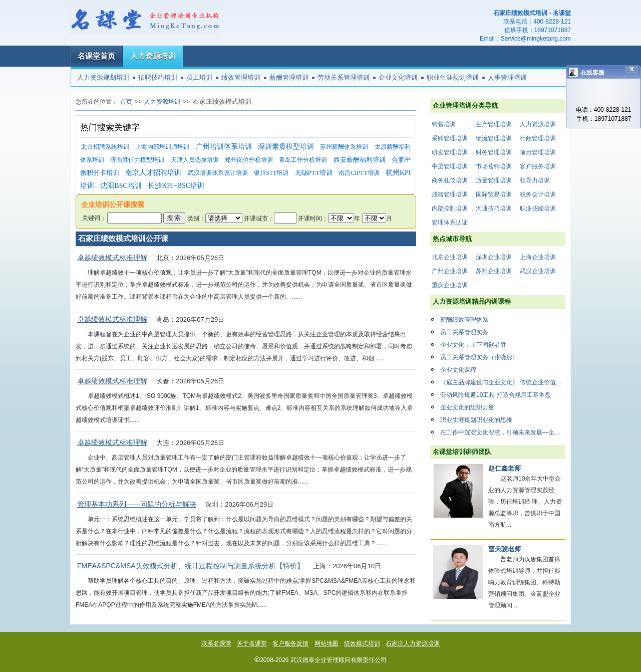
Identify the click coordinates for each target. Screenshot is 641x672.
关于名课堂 (252, 643)
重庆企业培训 (450, 285)
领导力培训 (535, 180)
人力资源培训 (153, 56)
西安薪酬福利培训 (360, 160)
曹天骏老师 (505, 549)
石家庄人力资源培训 (413, 643)
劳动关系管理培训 (344, 77)
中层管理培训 (450, 166)
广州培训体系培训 (224, 147)
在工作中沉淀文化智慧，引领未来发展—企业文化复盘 (503, 432)
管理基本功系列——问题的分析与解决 (137, 504)
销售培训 (444, 124)
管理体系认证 (450, 222)
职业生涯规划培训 (453, 77)
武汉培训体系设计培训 (218, 173)
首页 (126, 102)
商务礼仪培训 (450, 180)
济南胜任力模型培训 (137, 160)
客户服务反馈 (290, 643)
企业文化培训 (398, 77)
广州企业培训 (450, 271)
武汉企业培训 (538, 271)
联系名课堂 (216, 643)
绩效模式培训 (362, 643)
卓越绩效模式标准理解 (112, 258)
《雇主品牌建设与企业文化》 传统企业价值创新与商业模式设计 (503, 382)
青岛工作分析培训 (303, 160)
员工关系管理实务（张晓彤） (479, 357)
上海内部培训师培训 (162, 147)
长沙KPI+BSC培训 (176, 186)
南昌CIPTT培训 (359, 173)
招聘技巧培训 (158, 77)
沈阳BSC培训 (121, 186)
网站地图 (327, 643)
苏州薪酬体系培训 (344, 147)
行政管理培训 (538, 138)
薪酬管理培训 (289, 77)
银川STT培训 (271, 173)
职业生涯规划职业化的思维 (476, 420)
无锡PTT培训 (314, 173)
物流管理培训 (494, 138)
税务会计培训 (538, 194)
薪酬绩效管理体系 (464, 320)
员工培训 (199, 77)
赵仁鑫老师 (505, 468)
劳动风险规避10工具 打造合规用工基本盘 (496, 395)
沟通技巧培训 (494, 208)
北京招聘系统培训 (105, 147)
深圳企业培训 (494, 257)
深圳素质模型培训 (286, 147)
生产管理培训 (494, 124)
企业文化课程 (458, 370)
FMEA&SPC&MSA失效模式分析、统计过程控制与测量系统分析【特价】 (191, 566)
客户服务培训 (538, 166)
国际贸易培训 (494, 194)
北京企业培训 (450, 257)
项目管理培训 (538, 152)
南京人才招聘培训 (153, 173)
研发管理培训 (450, 152)
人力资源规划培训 (103, 77)
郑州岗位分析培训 (249, 160)
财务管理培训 (494, 152)
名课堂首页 (96, 56)
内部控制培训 (450, 208)
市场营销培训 (494, 166)
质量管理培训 (494, 180)
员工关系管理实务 (464, 332)
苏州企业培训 (494, 271)
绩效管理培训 (241, 77)
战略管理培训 (450, 194)
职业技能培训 (538, 208)
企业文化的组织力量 (467, 407)
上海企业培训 (538, 257)
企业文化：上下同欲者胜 (473, 345)
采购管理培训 (450, 138)
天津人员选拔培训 (195, 160)
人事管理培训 (507, 77)
